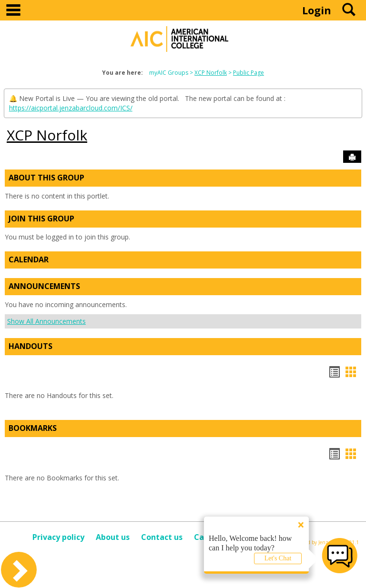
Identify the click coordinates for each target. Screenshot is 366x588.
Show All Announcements (46, 321)
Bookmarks (33, 428)
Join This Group (41, 219)
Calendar (29, 259)
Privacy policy (58, 537)
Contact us (162, 537)
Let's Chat (278, 558)
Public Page (249, 73)
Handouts (30, 346)
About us (113, 537)
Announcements (44, 286)
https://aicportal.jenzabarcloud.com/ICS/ (71, 108)
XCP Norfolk (211, 73)
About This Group (46, 178)
